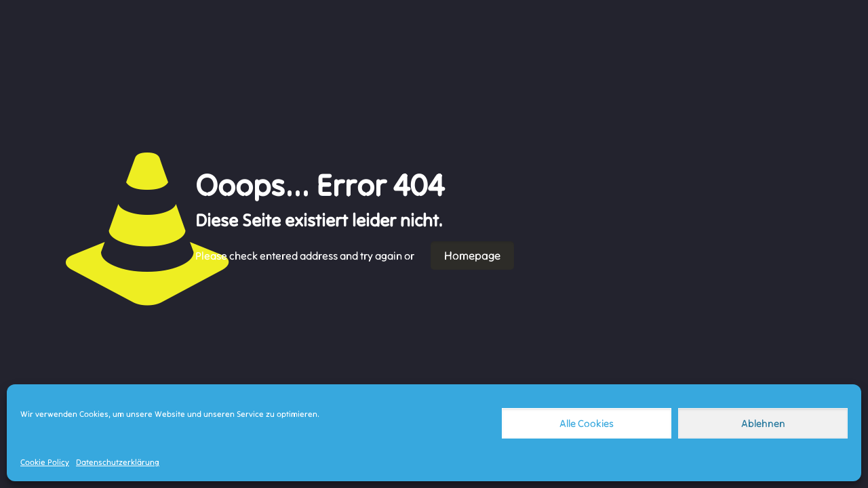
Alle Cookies (587, 423)
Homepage (472, 256)
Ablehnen (763, 423)
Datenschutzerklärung (118, 462)
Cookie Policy (45, 462)
